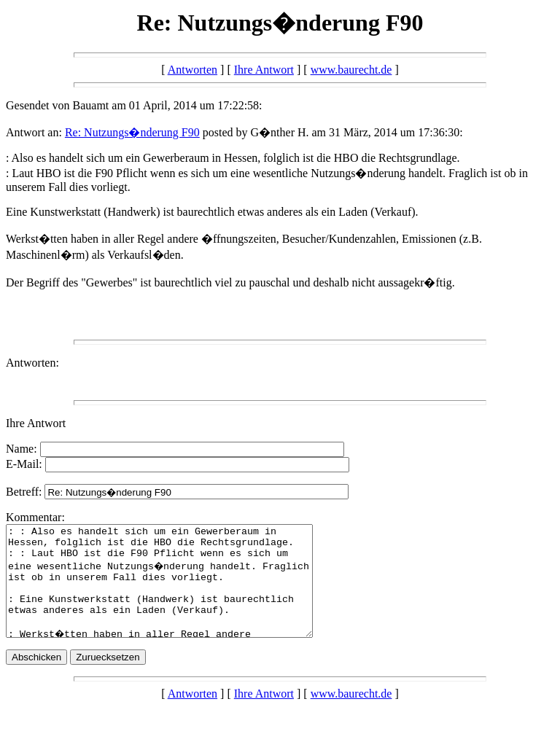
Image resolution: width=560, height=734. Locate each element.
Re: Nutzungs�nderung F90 (132, 132)
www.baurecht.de (351, 70)
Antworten (192, 70)
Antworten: (32, 363)
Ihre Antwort (264, 70)
